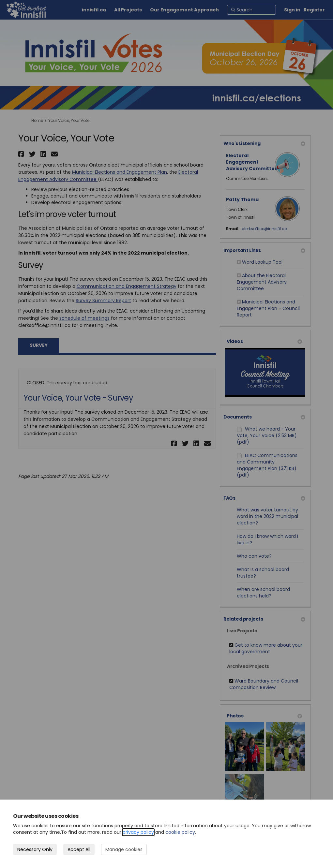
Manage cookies (124, 849)
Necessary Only (35, 849)
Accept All (79, 849)
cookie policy (180, 832)
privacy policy (138, 832)
